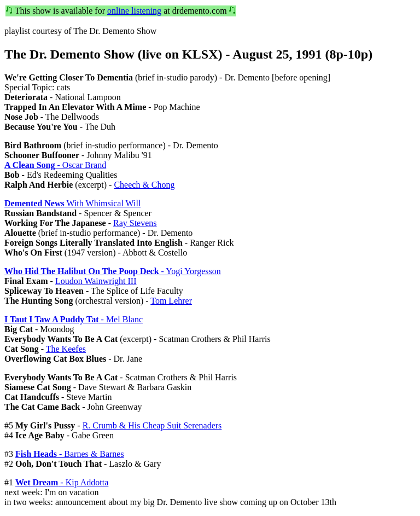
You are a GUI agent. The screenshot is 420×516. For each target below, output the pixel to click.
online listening (134, 11)
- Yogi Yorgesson (113, 271)
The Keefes (66, 349)
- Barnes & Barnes (70, 454)
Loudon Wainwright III (96, 281)
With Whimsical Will (72, 203)
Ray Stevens (135, 223)
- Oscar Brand (55, 165)
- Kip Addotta (62, 482)
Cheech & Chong (144, 185)
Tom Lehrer (171, 301)
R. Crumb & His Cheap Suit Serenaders (152, 425)
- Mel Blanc (74, 319)
